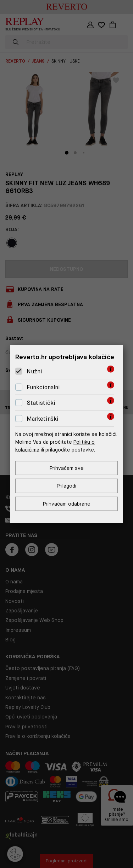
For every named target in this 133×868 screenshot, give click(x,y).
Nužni (34, 371)
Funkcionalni (43, 387)
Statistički (41, 403)
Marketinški (43, 419)
